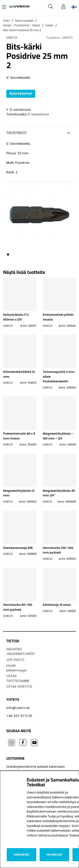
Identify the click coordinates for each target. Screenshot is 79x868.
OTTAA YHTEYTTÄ (19, 687)
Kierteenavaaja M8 (18, 548)
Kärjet (50, 25)
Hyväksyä (54, 855)
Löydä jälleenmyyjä (16, 668)
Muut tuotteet (24, 21)
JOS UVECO (15, 660)
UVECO (12, 38)
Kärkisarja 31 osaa (57, 605)
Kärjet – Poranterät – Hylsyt (22, 25)
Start (7, 21)
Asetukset (21, 855)
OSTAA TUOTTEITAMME (18, 679)
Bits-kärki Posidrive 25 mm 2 (22, 30)
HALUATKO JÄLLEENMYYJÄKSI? (21, 652)
